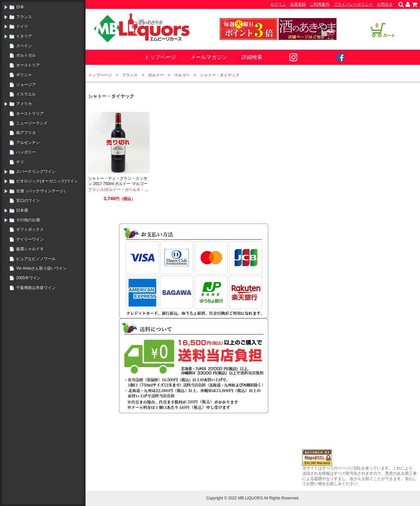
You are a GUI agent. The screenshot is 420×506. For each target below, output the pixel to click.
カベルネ (133, 190)
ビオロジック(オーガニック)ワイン (47, 181)
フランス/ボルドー (104, 190)
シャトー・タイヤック (220, 75)
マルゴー (182, 75)
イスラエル (26, 94)
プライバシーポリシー (353, 4)
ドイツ (22, 26)
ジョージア (26, 85)
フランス (24, 17)
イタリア (24, 36)
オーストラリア (30, 114)
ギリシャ (24, 75)
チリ (20, 162)
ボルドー (156, 75)
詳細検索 (252, 57)
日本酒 (22, 210)
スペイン (24, 46)
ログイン (278, 4)
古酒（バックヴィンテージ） (42, 191)
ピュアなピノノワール (36, 259)
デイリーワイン (30, 239)
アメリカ (24, 104)
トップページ (160, 57)
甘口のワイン (28, 200)
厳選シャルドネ (30, 249)
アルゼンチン (28, 143)
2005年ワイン (28, 278)
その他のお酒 (28, 220)
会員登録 (298, 4)
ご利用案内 (320, 4)
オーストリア (28, 65)
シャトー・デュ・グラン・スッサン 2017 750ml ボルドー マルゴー (118, 181)
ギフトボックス (30, 229)
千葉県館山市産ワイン (36, 288)
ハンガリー (26, 152)
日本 (20, 7)
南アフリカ (26, 133)
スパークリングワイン (36, 172)
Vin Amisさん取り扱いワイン (41, 268)
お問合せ (385, 4)
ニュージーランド (32, 123)
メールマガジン (209, 57)
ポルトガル (26, 55)
